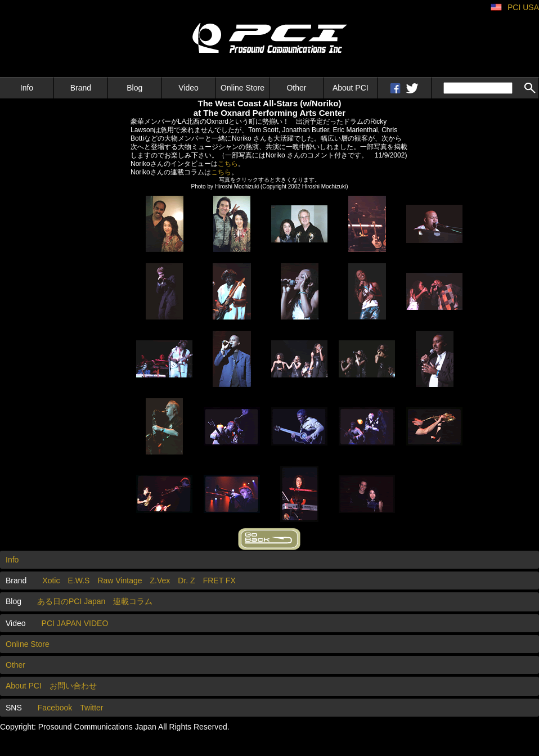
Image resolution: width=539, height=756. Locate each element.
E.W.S (78, 580)
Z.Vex (160, 580)
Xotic (51, 580)
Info (27, 88)
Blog (134, 88)
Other (296, 88)
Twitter (91, 708)
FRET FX (219, 580)
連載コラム (133, 601)
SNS (14, 708)
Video (188, 88)
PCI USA (523, 7)
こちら (228, 164)
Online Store (242, 88)
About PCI (351, 88)
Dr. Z (186, 580)
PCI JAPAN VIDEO (75, 623)
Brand (81, 88)
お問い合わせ (73, 686)
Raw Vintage (120, 580)
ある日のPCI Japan (71, 601)
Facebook (55, 708)
